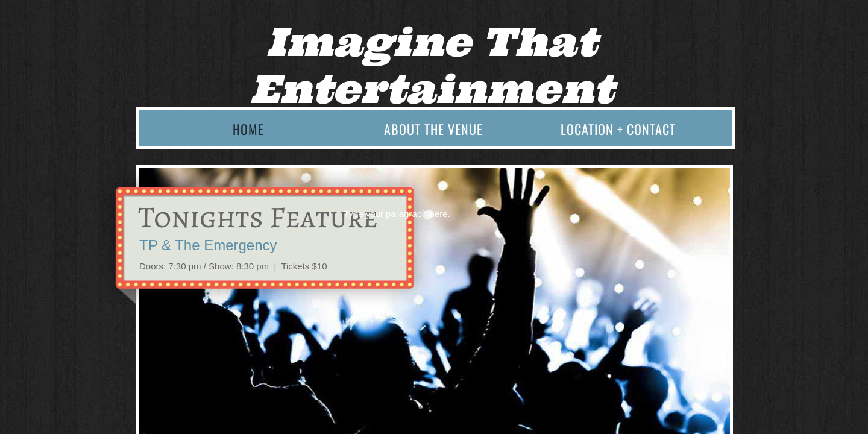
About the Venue (433, 129)
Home (248, 129)
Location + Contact (618, 129)
